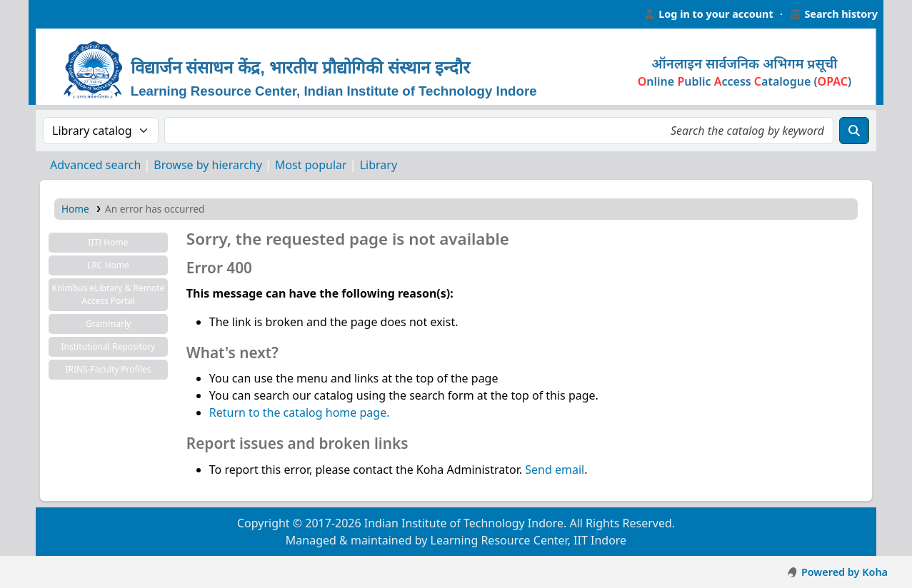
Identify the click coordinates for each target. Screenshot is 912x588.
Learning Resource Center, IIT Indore (64, 14)
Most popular (311, 165)
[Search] (854, 131)
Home (75, 209)
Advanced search (95, 165)
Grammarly (109, 324)
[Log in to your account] (708, 14)
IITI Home (108, 242)
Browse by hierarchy (208, 165)
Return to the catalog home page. (300, 412)
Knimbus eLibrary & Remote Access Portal (109, 294)
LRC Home (108, 265)
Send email (555, 470)
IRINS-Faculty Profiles (108, 369)
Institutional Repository (108, 346)
